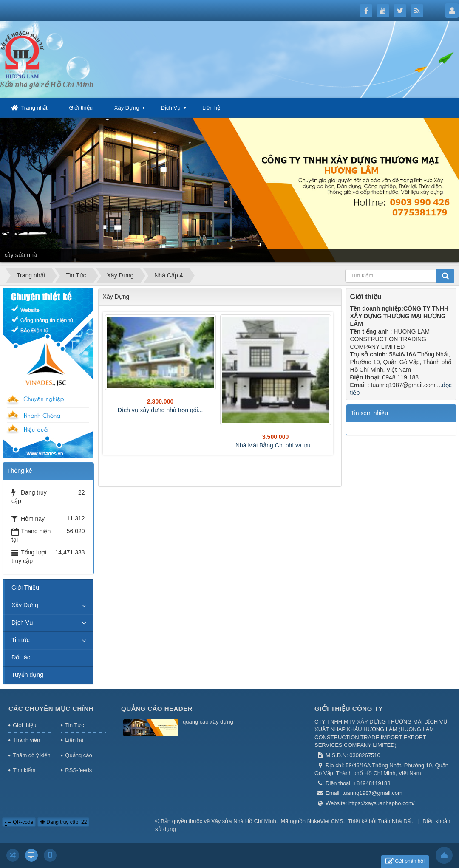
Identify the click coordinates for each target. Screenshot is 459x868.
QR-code (19, 822)
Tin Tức (74, 725)
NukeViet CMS (325, 821)
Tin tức (21, 640)
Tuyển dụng (27, 675)
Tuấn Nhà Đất (395, 821)
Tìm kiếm (24, 770)
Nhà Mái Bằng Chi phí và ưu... (275, 445)
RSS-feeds (78, 770)
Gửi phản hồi (405, 861)
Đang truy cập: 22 (63, 822)
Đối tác (21, 657)
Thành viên (26, 740)
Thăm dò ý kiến (32, 755)
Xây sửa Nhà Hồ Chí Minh (244, 821)
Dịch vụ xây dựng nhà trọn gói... (160, 410)
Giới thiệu (81, 108)
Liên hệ (211, 108)
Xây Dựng (127, 108)
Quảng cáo (78, 755)
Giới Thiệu (25, 588)
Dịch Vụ (171, 108)
